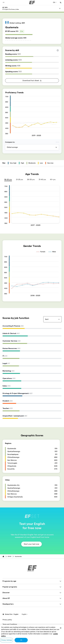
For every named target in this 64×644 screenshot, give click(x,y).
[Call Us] (61, 2)
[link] (11, 8)
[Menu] (60, 8)
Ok (21, 640)
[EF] (32, 2)
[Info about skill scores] (58, 50)
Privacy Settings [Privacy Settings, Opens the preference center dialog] (7, 640)
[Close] (61, 628)
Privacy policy (7, 622)
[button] (4, 2)
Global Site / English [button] (10, 616)
